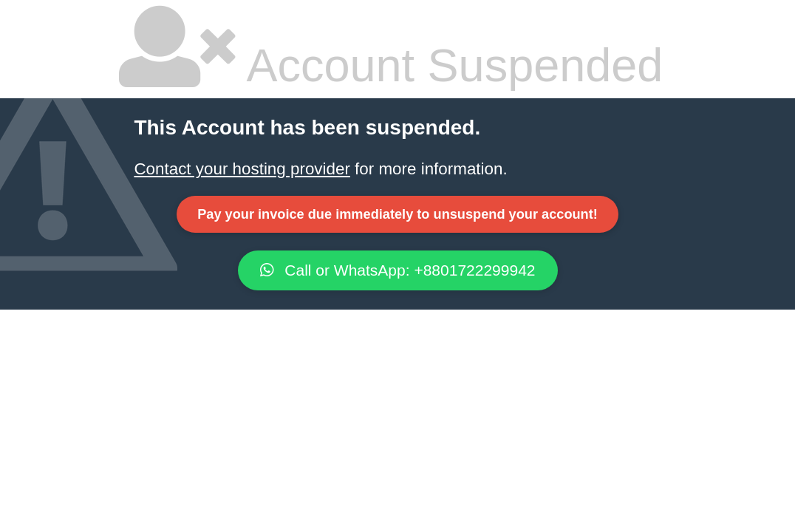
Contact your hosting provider (242, 169)
